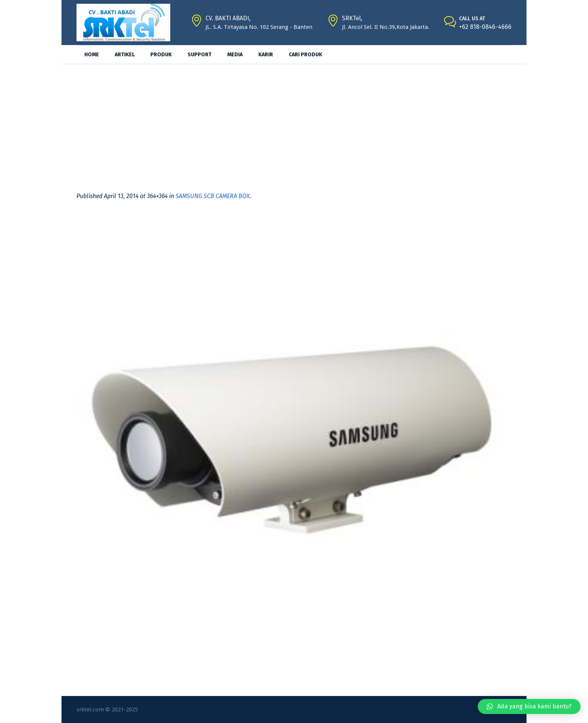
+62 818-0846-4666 (485, 27)
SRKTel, (352, 18)
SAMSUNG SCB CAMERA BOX (213, 196)
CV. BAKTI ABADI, (228, 18)
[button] (529, 706)
